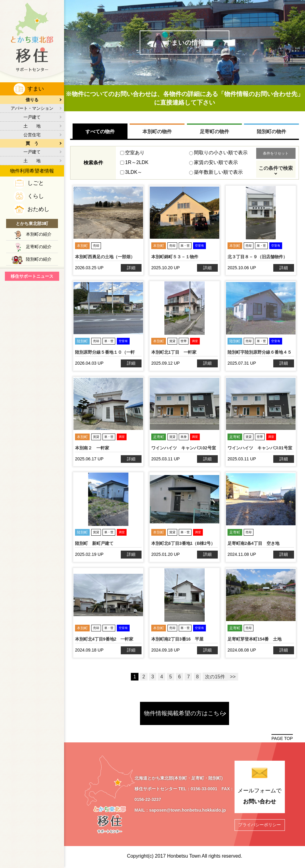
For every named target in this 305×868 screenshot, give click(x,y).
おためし (38, 209)
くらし (36, 196)
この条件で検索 (276, 168)
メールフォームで (260, 797)
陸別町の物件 (271, 132)
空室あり (132, 153)
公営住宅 (32, 135)
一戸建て (32, 117)
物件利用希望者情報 (32, 171)
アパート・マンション (32, 108)
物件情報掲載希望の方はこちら (185, 713)
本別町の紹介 (39, 234)
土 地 (32, 126)
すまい (36, 89)
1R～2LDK (134, 162)
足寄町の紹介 (39, 247)
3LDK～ (131, 172)
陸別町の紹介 (39, 259)
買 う (32, 143)
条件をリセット (276, 153)
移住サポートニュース (32, 276)
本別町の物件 (157, 132)
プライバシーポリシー (260, 824)
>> (233, 677)
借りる (32, 100)
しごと (36, 183)
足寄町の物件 (214, 132)
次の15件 (215, 677)
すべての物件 (100, 132)
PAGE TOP (282, 738)
